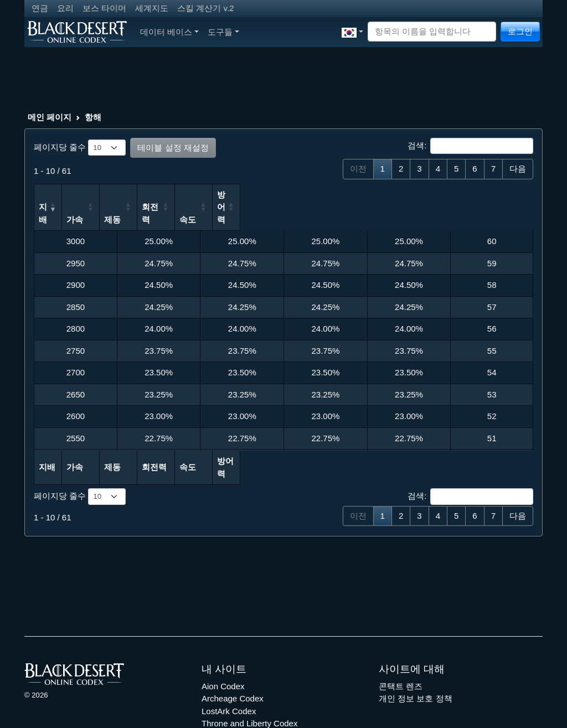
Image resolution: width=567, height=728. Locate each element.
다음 (518, 169)
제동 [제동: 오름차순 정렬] (213, 195)
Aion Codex (223, 649)
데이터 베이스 (169, 32)
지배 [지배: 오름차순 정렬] (47, 195)
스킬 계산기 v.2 (205, 8)
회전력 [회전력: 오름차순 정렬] (300, 195)
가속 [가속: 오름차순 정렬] (130, 195)
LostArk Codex (229, 673)
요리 (65, 8)
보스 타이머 (104, 8)
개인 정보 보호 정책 (416, 661)
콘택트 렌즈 (401, 649)
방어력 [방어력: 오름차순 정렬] (467, 195)
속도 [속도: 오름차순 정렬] (380, 195)
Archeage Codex (233, 661)
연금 (40, 8)
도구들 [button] (223, 32)
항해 (93, 117)
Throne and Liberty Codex (249, 686)
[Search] (432, 32)
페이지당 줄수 (80, 148)
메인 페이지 (50, 117)
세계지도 (152, 8)
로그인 (520, 31)
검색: (470, 146)
